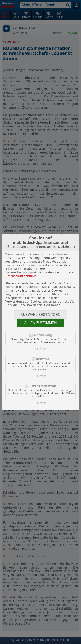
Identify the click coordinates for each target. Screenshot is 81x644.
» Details (40, 349)
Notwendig (43, 335)
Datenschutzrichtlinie (21, 276)
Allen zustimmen (40, 323)
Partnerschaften (43, 386)
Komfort (43, 359)
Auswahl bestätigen (41, 315)
